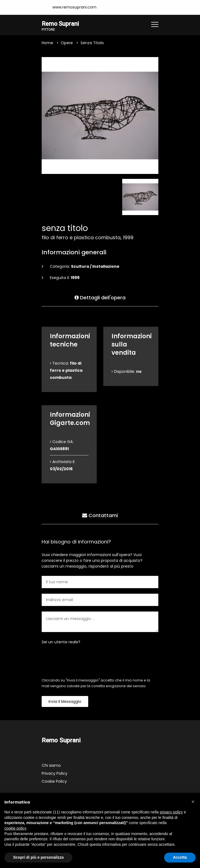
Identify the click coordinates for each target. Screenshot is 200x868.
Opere (67, 43)
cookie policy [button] (15, 828)
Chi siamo (51, 766)
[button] (193, 802)
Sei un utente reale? (61, 642)
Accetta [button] (180, 857)
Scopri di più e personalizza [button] (38, 857)
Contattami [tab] (100, 515)
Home (47, 43)
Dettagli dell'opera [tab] (100, 297)
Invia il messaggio (65, 702)
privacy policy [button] (171, 812)
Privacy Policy (55, 774)
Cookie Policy (54, 782)
